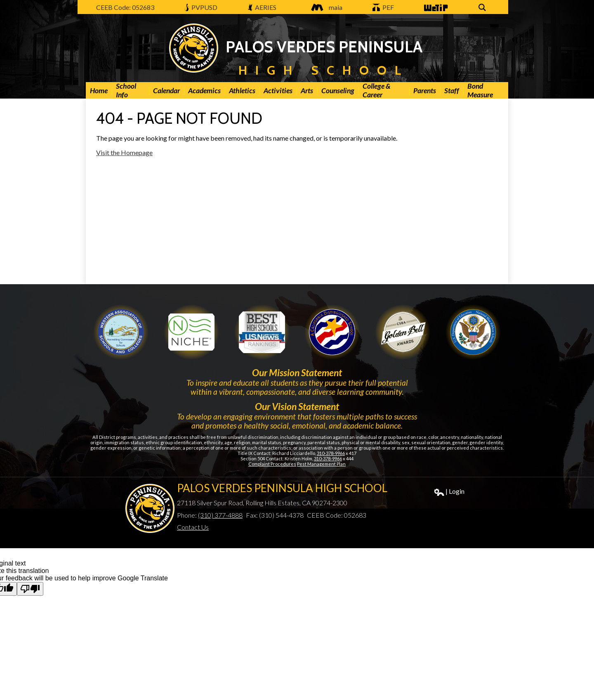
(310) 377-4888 (220, 515)
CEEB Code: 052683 (125, 7)
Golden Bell (332, 332)
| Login (449, 491)
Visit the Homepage (124, 152)
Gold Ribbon (403, 332)
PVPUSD (201, 7)
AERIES (262, 7)
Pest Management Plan (321, 464)
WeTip (435, 8)
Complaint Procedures (272, 464)
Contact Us (193, 527)
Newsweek (262, 332)
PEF (383, 7)
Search (483, 8)
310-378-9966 (331, 453)
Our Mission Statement (297, 372)
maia (325, 7)
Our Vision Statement (297, 406)
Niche (191, 332)
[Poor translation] (30, 589)
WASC (121, 332)
